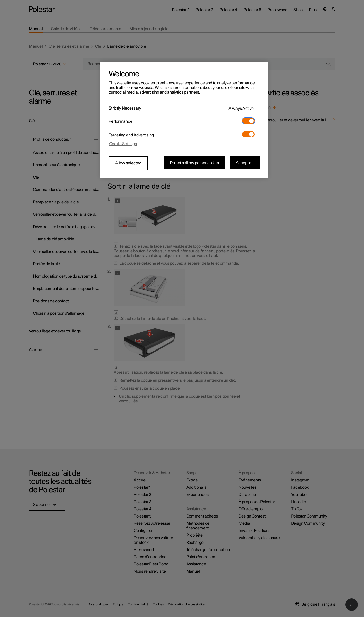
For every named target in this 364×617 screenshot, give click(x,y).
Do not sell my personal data (194, 163)
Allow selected (128, 163)
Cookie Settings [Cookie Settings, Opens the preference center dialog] (123, 144)
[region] (184, 120)
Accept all (245, 163)
